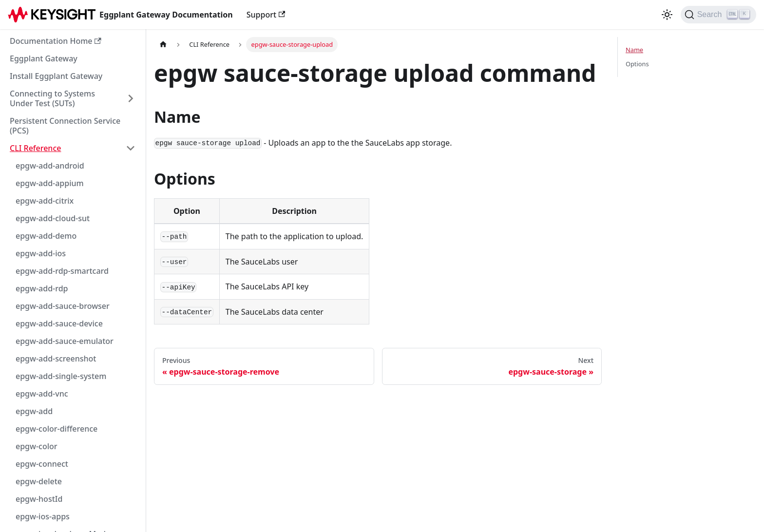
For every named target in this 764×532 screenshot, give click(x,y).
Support (266, 15)
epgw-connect (42, 464)
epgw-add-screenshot (56, 359)
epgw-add (34, 411)
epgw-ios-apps (43, 516)
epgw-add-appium (50, 183)
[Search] (718, 15)
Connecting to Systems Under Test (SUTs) (52, 98)
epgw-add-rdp (42, 288)
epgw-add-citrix (45, 201)
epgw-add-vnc (42, 394)
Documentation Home (56, 41)
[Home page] (163, 45)
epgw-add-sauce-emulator (65, 341)
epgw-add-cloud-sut (53, 218)
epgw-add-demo (46, 236)
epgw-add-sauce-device (59, 323)
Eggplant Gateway (44, 58)
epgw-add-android (50, 166)
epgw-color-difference (57, 429)
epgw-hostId (39, 499)
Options (637, 64)
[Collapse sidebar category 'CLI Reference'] (131, 148)
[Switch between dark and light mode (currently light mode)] (667, 15)
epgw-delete (39, 481)
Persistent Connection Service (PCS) (65, 126)
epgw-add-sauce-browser (63, 306)
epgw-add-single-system (61, 376)
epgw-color (37, 446)
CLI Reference (35, 148)
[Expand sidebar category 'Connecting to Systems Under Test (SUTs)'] (131, 98)
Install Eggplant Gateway (56, 76)
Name (634, 50)
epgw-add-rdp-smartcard (62, 271)
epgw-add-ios (41, 253)
